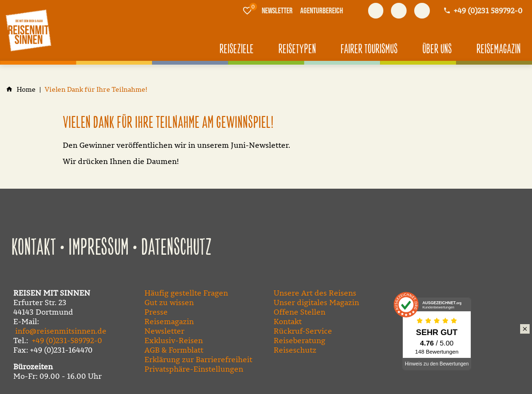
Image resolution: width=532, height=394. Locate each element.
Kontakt (34, 248)
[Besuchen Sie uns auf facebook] (376, 11)
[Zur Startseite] (28, 30)
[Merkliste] (247, 10)
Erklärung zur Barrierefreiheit (198, 359)
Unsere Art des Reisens (315, 293)
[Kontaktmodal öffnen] (483, 11)
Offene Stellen (299, 312)
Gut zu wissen (169, 302)
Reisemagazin (169, 321)
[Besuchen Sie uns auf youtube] (399, 11)
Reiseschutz (295, 350)
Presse (156, 312)
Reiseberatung (299, 340)
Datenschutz (176, 248)
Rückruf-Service (303, 331)
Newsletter (164, 331)
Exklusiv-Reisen (174, 340)
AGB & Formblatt (174, 350)
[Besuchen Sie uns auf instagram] (422, 11)
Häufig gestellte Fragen (186, 293)
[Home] (26, 90)
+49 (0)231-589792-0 (67, 340)
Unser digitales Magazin (316, 302)
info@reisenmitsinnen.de (61, 331)
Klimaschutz (508, 340)
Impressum (99, 248)
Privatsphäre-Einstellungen (194, 369)
